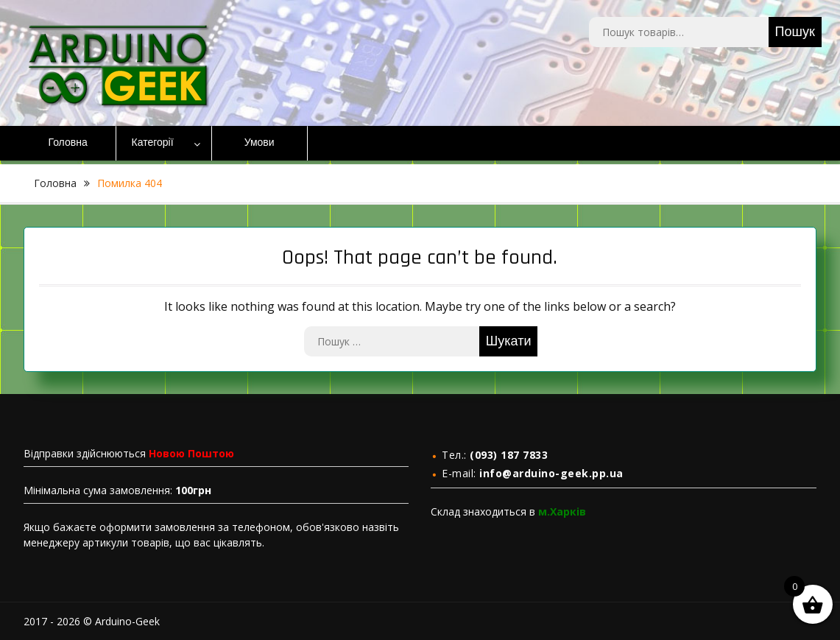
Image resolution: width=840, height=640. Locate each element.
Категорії (153, 143)
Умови (260, 143)
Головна (68, 143)
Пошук (795, 32)
